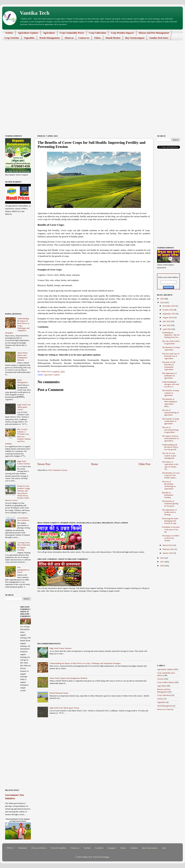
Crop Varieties (12, 38)
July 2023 (167, 321)
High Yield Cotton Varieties (60, 648)
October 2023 (168, 310)
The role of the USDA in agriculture (171, 342)
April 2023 (167, 329)
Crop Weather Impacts (122, 33)
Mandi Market (113, 38)
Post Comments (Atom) (58, 470)
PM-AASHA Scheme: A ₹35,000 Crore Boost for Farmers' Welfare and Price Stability (18, 436)
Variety (160, 699)
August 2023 (168, 317)
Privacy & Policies (39, 848)
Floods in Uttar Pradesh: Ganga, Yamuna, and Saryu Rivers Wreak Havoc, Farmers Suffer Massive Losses (18, 493)
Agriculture (49, 33)
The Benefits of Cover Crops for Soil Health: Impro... (171, 475)
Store (164, 848)
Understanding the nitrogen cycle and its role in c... (171, 384)
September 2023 (169, 314)
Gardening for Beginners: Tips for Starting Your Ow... (171, 335)
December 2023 (169, 306)
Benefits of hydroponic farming (168, 495)
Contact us (84, 38)
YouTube (87, 848)
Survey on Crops (164, 709)
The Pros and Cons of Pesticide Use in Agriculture (171, 356)
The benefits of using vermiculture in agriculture (170, 421)
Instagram (112, 848)
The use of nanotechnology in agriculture (171, 412)
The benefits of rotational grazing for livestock (170, 503)
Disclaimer (23, 848)
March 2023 (168, 545)
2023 (162, 302)
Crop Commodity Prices (72, 33)
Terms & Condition (59, 848)
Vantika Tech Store (159, 38)
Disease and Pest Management (154, 33)
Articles (9, 33)
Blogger (106, 857)
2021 (162, 562)
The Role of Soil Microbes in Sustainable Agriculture (169, 366)
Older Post (145, 464)
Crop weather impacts (166, 682)
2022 (162, 558)
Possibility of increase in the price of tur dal (171, 529)
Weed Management (22, 381)
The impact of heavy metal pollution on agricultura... (170, 438)
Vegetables (29, 38)
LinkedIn (134, 848)
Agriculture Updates (28, 33)
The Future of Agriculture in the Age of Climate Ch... (170, 465)
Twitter (123, 848)
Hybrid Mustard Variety (59, 693)
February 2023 (169, 549)
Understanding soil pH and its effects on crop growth (170, 447)
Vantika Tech (35, 13)
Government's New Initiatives (23, 519)
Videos (97, 38)
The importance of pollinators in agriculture (169, 376)
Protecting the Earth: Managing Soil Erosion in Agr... (170, 521)
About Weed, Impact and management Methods (68, 678)
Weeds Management (49, 38)
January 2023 (168, 553)
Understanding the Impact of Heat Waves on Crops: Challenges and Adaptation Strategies (85, 663)
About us (69, 38)
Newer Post (44, 464)
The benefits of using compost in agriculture (170, 393)
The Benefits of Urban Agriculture (171, 349)
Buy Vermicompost (135, 38)
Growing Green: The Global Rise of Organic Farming (24, 546)
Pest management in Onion (23, 570)
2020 (162, 566)
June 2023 (167, 325)
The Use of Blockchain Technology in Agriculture (169, 485)
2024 (162, 299)
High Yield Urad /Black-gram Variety (64, 708)
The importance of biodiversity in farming (169, 512)
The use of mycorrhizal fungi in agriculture (170, 430)
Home (95, 464)
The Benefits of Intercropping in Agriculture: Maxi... (170, 403)
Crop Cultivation (98, 33)
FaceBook (99, 848)
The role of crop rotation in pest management (169, 456)
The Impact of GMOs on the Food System (171, 538)
